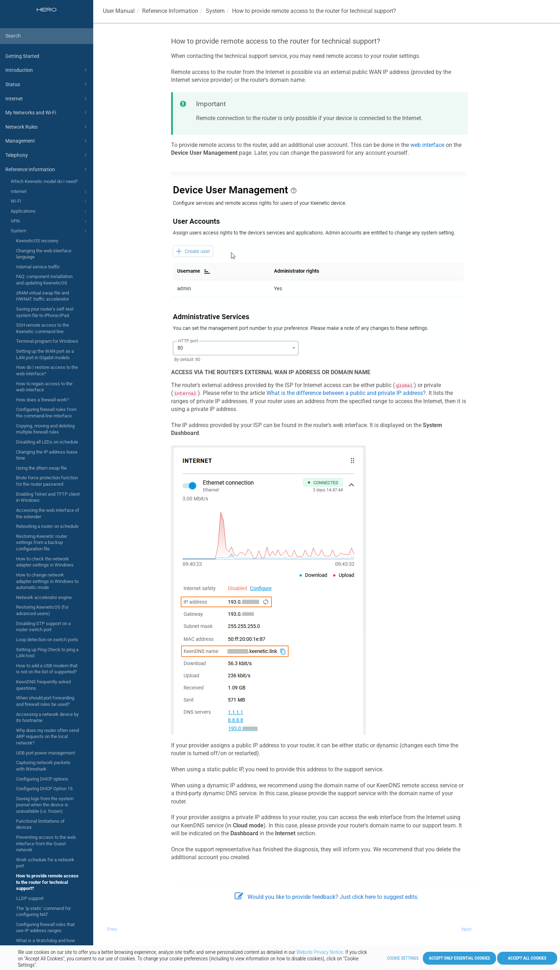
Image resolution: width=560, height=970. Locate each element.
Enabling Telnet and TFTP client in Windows (48, 497)
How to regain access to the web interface (44, 387)
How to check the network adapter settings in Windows (45, 562)
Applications (49, 212)
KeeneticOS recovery (37, 241)
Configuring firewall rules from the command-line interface (46, 413)
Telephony (47, 155)
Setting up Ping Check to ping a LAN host (47, 653)
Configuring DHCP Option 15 (44, 789)
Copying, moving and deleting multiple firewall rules (45, 429)
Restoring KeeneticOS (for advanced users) (42, 610)
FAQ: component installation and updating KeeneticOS (44, 280)
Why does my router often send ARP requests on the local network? (47, 737)
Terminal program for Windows (47, 341)
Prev (112, 929)
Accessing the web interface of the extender (48, 513)
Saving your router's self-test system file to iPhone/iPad (45, 312)
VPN (49, 222)
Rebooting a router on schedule (47, 526)
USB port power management (46, 753)
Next (467, 929)
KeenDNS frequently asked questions (43, 685)
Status (47, 84)
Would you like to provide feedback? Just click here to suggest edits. (327, 897)
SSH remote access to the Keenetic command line (42, 328)
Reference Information (47, 169)
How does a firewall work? (42, 400)
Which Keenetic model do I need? (44, 181)
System (49, 231)
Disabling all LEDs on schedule (47, 442)
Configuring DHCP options (42, 779)
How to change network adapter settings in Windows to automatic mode (47, 581)
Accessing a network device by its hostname (47, 717)
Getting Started (22, 56)
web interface (427, 145)
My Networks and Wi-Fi (47, 113)
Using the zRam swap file (41, 468)
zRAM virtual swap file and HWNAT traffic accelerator (42, 296)
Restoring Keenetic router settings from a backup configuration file (42, 543)
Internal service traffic (38, 267)
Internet (47, 99)
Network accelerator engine (44, 597)
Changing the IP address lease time (47, 455)
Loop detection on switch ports (47, 640)
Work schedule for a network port (45, 863)
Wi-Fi (49, 202)
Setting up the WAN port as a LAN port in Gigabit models (45, 354)
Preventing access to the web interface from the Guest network (46, 843)
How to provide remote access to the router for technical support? (47, 882)
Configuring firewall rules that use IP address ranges (45, 928)
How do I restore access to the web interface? (47, 370)
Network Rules (47, 127)
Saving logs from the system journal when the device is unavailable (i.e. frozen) (45, 805)
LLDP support (30, 898)
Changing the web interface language (44, 254)
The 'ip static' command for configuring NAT (43, 912)
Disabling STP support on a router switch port (43, 627)
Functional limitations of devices (40, 824)
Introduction (47, 70)
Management (47, 141)
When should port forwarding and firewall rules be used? (45, 701)
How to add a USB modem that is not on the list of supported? (47, 669)
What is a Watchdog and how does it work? (46, 944)
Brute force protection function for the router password (47, 481)
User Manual (119, 11)
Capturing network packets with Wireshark (43, 766)
